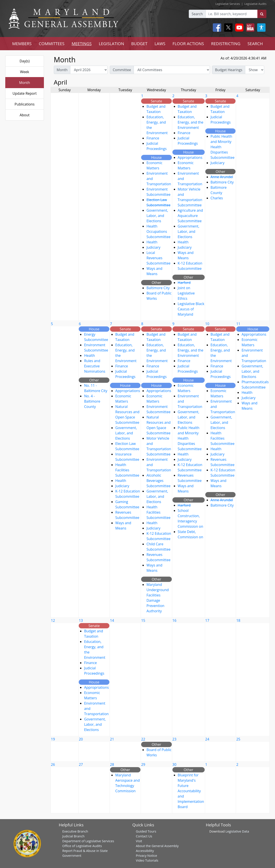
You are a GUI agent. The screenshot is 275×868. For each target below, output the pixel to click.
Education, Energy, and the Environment (191, 122)
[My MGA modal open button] (249, 28)
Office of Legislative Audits (82, 846)
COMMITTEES (52, 43)
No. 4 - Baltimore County (92, 401)
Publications (25, 104)
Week (25, 72)
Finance (153, 138)
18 (238, 620)
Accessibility (145, 851)
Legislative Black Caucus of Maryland (191, 309)
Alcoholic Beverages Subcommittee (158, 481)
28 (112, 764)
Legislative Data (237, 831)
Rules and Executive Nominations (95, 366)
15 (143, 620)
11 (238, 324)
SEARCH (255, 43)
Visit (139, 841)
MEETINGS (82, 43)
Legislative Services (228, 4)
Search (197, 14)
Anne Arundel (222, 177)
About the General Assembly (157, 846)
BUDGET (139, 43)
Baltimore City (158, 288)
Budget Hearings (229, 70)
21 (112, 739)
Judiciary (153, 247)
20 (81, 739)
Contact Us (144, 836)
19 (53, 739)
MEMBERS (22, 43)
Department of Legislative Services (88, 841)
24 (207, 739)
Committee (122, 70)
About (25, 115)
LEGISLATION (111, 43)
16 (174, 620)
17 (207, 620)
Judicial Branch (74, 836)
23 (174, 739)
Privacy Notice (146, 855)
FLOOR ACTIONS (188, 43)
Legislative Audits (255, 4)
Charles (217, 198)
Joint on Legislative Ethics (186, 293)
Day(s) (25, 61)
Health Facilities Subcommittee (127, 470)
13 (81, 620)
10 (207, 324)
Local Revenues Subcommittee (158, 258)
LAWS (160, 43)
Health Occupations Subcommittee (158, 231)
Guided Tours (146, 831)
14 (112, 620)
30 (174, 764)
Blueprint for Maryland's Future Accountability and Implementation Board (191, 791)
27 (81, 764)
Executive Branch (75, 831)
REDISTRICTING (226, 43)
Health (152, 242)
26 (53, 764)
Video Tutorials (147, 860)
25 (238, 739)
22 (143, 739)
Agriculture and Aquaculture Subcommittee (190, 216)
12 (53, 620)
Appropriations (190, 157)
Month (25, 83)
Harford (184, 283)
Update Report (25, 93)
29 (143, 764)
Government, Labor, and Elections (157, 216)
